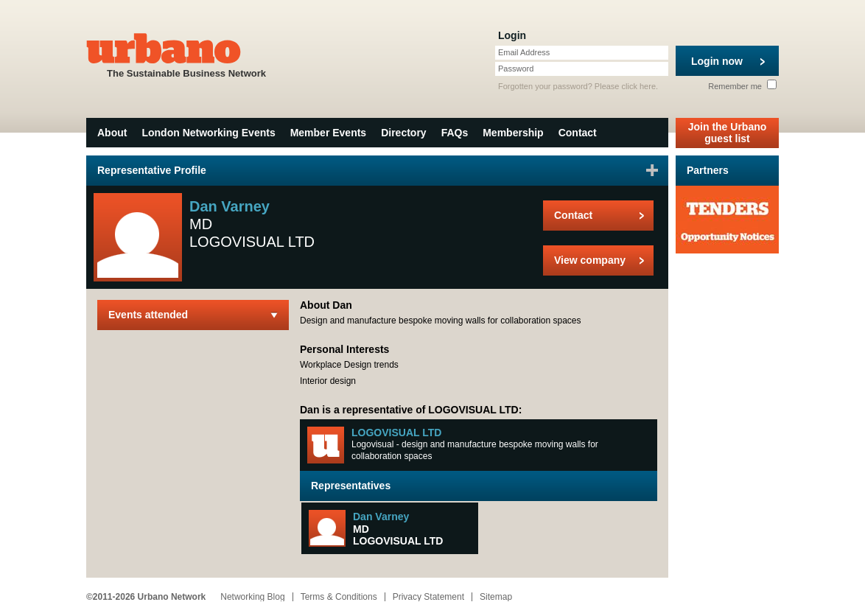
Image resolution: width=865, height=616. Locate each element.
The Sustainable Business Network (186, 54)
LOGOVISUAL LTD (396, 433)
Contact (578, 133)
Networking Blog (252, 597)
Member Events (328, 133)
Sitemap (496, 597)
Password (516, 69)
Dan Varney (381, 517)
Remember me (742, 86)
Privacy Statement (428, 597)
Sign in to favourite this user (652, 170)
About (112, 133)
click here (639, 86)
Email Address (524, 52)
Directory (403, 133)
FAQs (455, 133)
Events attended (148, 315)
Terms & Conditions (339, 597)
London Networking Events (208, 133)
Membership (513, 133)
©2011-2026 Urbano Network (146, 597)
